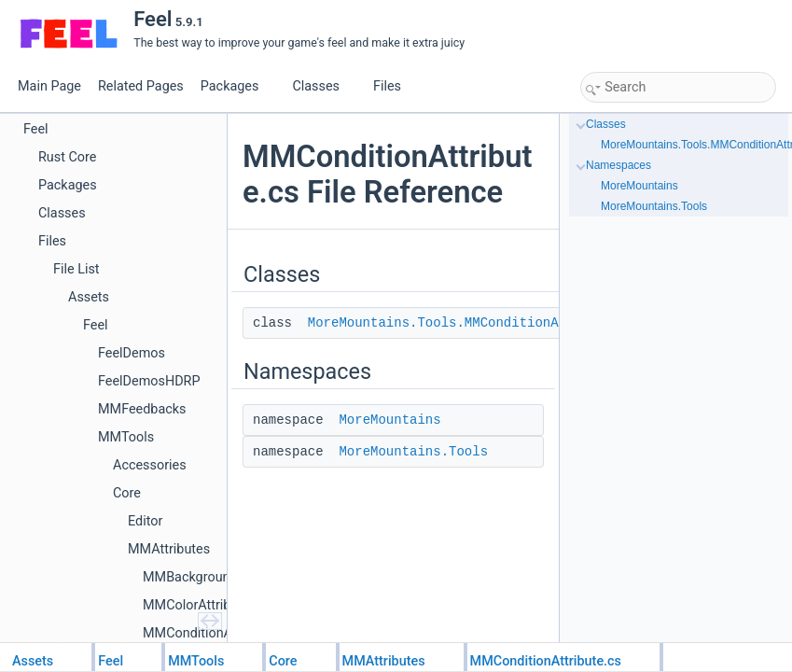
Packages (237, 86)
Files (394, 86)
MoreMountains (389, 420)
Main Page (49, 86)
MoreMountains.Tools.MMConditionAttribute (465, 323)
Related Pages (141, 86)
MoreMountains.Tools (413, 452)
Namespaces (618, 165)
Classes (323, 86)
